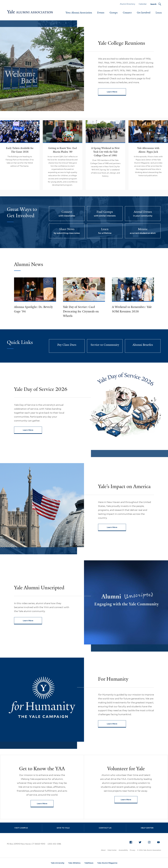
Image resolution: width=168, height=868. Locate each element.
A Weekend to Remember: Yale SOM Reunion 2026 (132, 309)
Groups (114, 13)
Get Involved (144, 13)
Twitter (141, 842)
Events (101, 13)
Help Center (147, 828)
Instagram (150, 842)
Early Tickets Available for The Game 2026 (20, 150)
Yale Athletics (74, 863)
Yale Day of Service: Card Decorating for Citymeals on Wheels (81, 311)
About (103, 850)
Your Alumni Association (79, 13)
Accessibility (123, 850)
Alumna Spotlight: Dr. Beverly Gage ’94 (33, 309)
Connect (127, 13)
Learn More (116, 92)
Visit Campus (21, 828)
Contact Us (105, 828)
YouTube (159, 842)
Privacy (132, 850)
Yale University (58, 863)
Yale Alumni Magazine (107, 863)
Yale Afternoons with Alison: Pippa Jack (148, 150)
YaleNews (89, 863)
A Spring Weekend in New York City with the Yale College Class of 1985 (105, 152)
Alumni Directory (127, 4)
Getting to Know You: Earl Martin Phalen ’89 (63, 150)
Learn (159, 13)
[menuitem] (131, 842)
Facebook (132, 842)
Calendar (143, 4)
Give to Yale (63, 828)
